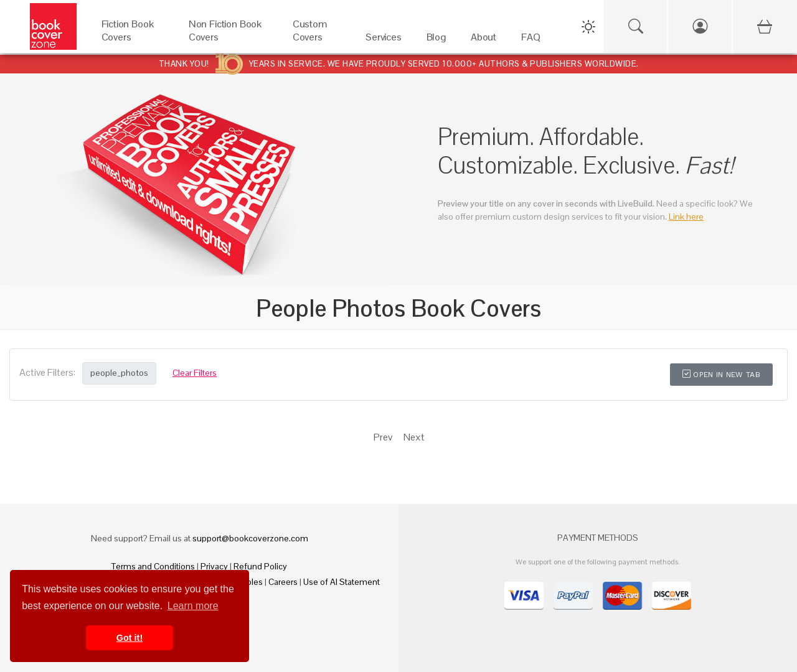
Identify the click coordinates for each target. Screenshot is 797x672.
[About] (483, 40)
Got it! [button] (130, 638)
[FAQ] (531, 40)
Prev (383, 437)
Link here (686, 217)
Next (414, 437)
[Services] (384, 40)
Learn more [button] (193, 606)
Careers (283, 582)
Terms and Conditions (153, 566)
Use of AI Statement (342, 582)
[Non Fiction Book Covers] (228, 40)
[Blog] (436, 40)
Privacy (214, 566)
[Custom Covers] (317, 40)
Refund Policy (260, 566)
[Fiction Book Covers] (133, 40)
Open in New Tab (721, 375)
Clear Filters (195, 373)
